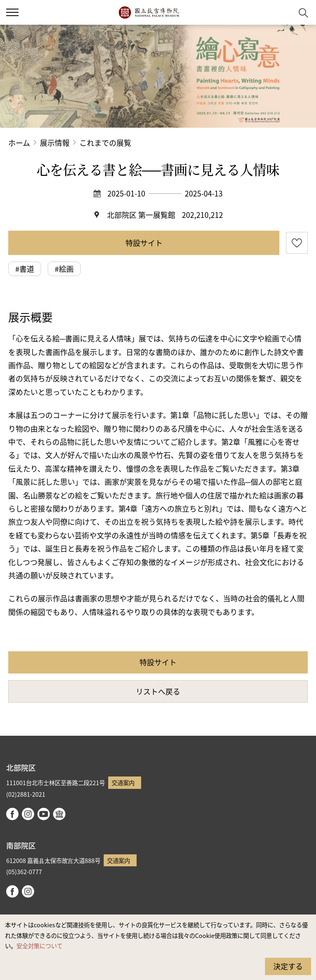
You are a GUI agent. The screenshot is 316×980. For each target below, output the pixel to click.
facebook (12, 814)
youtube (44, 814)
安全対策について (39, 946)
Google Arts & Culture (59, 814)
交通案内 (123, 782)
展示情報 (55, 143)
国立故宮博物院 (149, 12)
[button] (283, 13)
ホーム (19, 143)
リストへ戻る (158, 691)
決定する (288, 966)
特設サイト (144, 243)
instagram (28, 814)
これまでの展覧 (105, 143)
